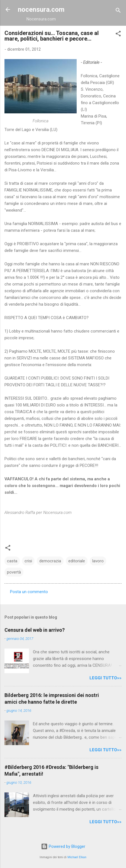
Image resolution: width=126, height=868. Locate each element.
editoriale (77, 561)
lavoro (98, 561)
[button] (118, 35)
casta (12, 561)
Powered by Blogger (63, 846)
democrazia (50, 561)
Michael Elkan (77, 857)
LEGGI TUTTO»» (106, 678)
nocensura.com (41, 10)
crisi (28, 561)
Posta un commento (29, 592)
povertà (14, 572)
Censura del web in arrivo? (35, 630)
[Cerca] (118, 11)
